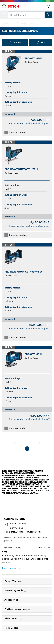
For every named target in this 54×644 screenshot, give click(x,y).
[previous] (14, 443)
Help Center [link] (12, 628)
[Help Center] (20, 629)
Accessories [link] (12, 600)
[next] (40, 443)
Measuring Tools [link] (14, 590)
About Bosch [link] (12, 618)
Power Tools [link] (12, 581)
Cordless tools (9, 23)
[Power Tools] (20, 582)
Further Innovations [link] (16, 609)
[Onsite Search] (48, 15)
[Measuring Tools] (25, 591)
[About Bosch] (21, 619)
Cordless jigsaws (28, 23)
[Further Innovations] (29, 610)
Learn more (10, 568)
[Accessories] (20, 601)
